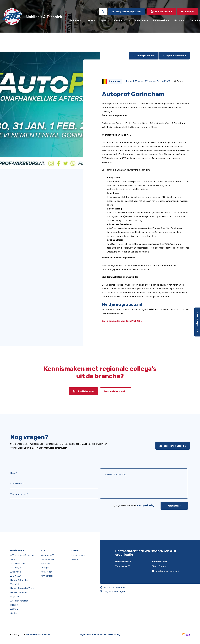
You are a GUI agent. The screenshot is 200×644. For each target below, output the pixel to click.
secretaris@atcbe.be (173, 446)
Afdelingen (140, 20)
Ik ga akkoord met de (135, 505)
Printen (179, 81)
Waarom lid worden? (115, 391)
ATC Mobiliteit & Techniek (38, 634)
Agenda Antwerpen (174, 56)
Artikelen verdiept (19, 601)
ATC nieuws (16, 576)
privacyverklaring (145, 505)
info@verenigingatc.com (167, 571)
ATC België (15, 567)
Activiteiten (47, 572)
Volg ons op (113, 587)
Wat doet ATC (121, 20)
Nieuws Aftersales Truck (22, 588)
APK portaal (47, 576)
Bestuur (75, 559)
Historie (178, 20)
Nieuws (90, 20)
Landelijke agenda (144, 56)
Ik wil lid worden (83, 391)
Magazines (15, 605)
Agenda (105, 20)
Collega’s (45, 567)
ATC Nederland (18, 563)
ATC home (74, 20)
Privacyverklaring (112, 634)
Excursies (46, 563)
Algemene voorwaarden (91, 634)
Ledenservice (160, 20)
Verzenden (173, 506)
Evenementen (48, 559)
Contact (14, 613)
